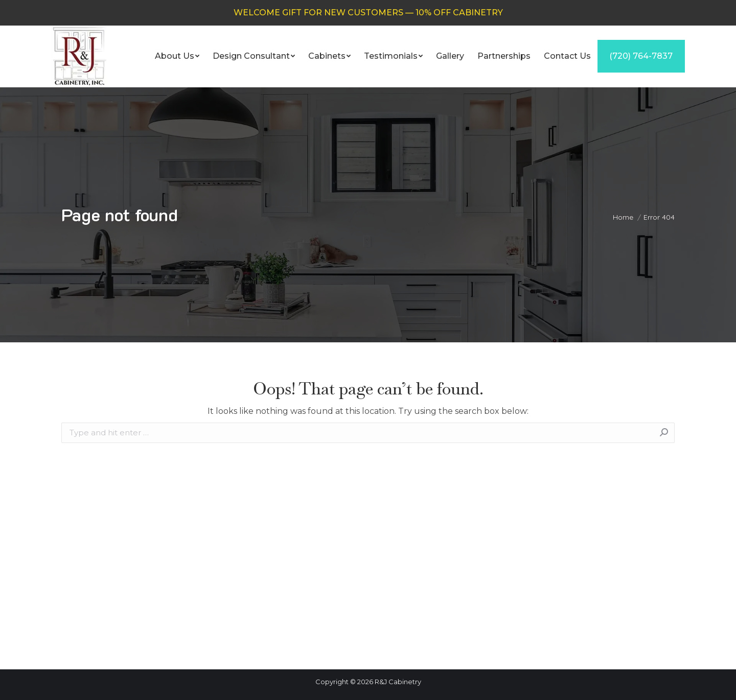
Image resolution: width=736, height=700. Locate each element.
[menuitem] (177, 56)
